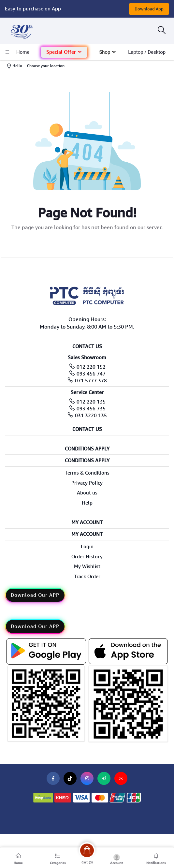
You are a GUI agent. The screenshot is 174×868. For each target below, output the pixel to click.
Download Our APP (35, 595)
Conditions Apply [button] (87, 449)
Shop (108, 52)
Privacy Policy (87, 483)
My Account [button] (87, 523)
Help (87, 503)
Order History (87, 557)
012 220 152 (91, 367)
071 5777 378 (91, 381)
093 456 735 (91, 409)
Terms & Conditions (87, 473)
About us (87, 493)
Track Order (87, 577)
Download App (149, 9)
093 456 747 (91, 374)
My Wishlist (87, 566)
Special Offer (64, 52)
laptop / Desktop (147, 52)
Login (87, 547)
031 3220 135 (91, 416)
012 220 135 (91, 402)
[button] (64, 52)
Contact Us (87, 429)
